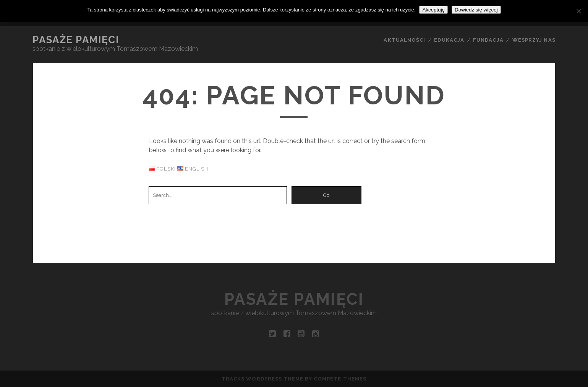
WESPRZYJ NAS (534, 40)
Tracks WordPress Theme (262, 379)
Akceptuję (433, 10)
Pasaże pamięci (76, 40)
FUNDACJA (488, 40)
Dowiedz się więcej (476, 10)
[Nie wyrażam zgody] (578, 11)
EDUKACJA (449, 40)
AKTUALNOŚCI (404, 40)
